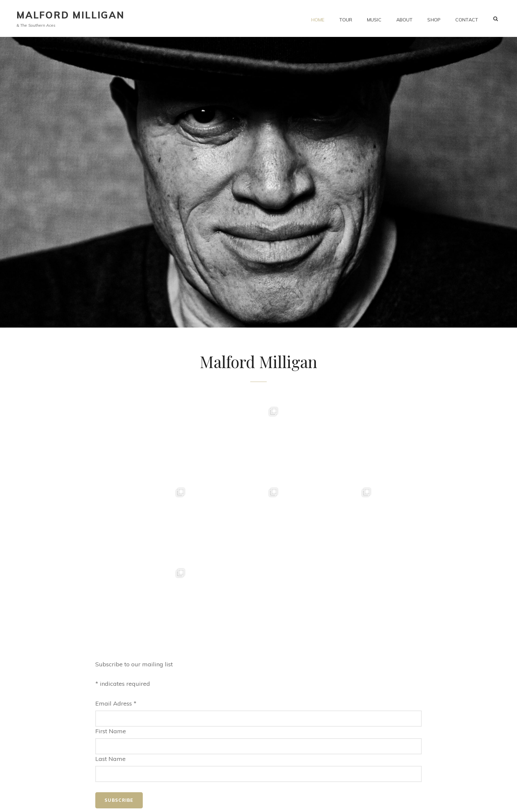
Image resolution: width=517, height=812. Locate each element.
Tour (346, 18)
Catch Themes (329, 802)
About (405, 18)
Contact (467, 18)
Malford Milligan (71, 15)
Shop (434, 18)
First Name (111, 650)
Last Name (110, 678)
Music (374, 18)
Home (318, 18)
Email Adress (116, 623)
